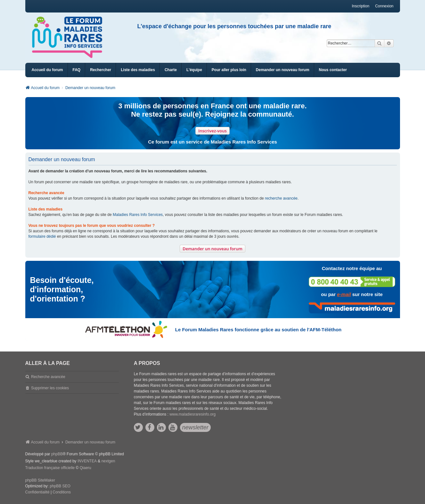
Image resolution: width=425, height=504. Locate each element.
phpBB (57, 454)
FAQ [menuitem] (77, 70)
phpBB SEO (60, 486)
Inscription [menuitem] (360, 6)
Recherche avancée (48, 377)
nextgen (108, 461)
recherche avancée (281, 198)
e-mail (344, 294)
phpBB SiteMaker (40, 480)
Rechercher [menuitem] (101, 70)
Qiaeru (86, 468)
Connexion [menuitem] (384, 6)
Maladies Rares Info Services (138, 215)
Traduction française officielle (50, 468)
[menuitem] (138, 70)
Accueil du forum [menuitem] (47, 70)
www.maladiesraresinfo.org (192, 414)
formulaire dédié (42, 236)
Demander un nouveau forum (212, 249)
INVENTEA (87, 461)
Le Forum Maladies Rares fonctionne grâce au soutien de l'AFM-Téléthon (258, 330)
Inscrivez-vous (212, 131)
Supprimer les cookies (50, 388)
